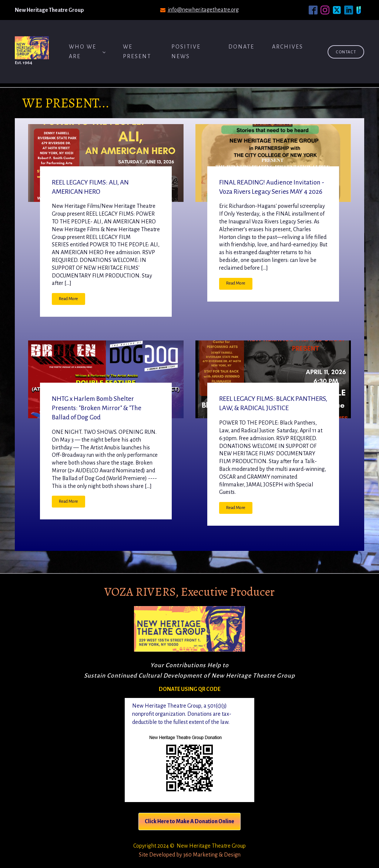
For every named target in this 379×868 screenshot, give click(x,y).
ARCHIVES (288, 47)
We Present (137, 51)
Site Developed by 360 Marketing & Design (190, 855)
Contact (346, 52)
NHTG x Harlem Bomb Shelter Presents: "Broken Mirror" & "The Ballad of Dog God (97, 408)
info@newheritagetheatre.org (203, 10)
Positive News (186, 51)
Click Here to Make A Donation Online (189, 821)
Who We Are (83, 51)
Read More (68, 299)
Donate (241, 47)
